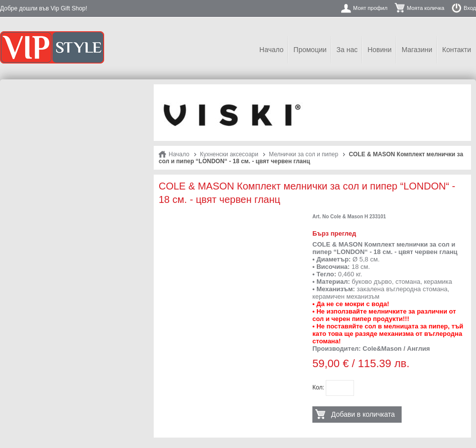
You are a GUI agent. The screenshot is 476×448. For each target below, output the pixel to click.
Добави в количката (363, 414)
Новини (380, 50)
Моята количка (425, 8)
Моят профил (370, 8)
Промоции (310, 50)
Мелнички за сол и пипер (303, 154)
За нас (347, 50)
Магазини (417, 50)
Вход (470, 8)
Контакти (457, 50)
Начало (271, 50)
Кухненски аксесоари (229, 154)
